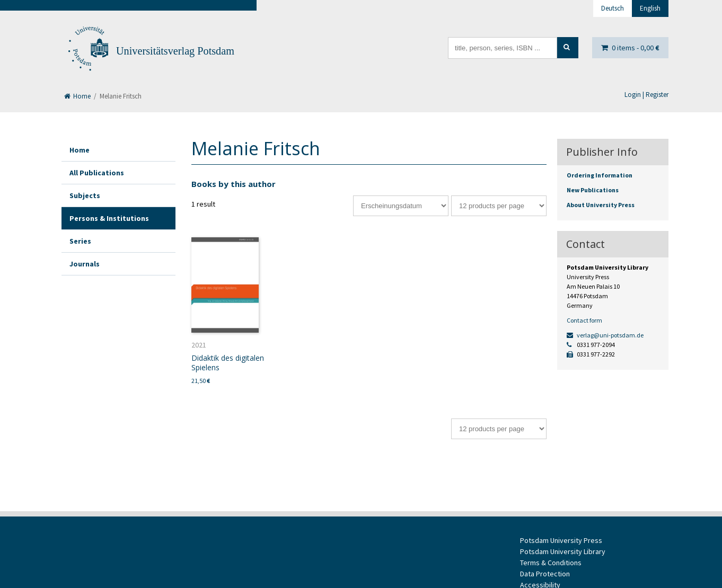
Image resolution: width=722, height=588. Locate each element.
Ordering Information (600, 175)
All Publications (97, 173)
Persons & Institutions (109, 218)
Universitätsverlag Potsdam (175, 51)
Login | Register (646, 95)
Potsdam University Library (563, 551)
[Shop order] (401, 206)
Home (77, 96)
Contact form (584, 320)
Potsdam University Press (561, 540)
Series (80, 241)
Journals (85, 264)
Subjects (85, 195)
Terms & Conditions (551, 563)
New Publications (593, 190)
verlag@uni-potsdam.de (605, 335)
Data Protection (545, 574)
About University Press (601, 205)
